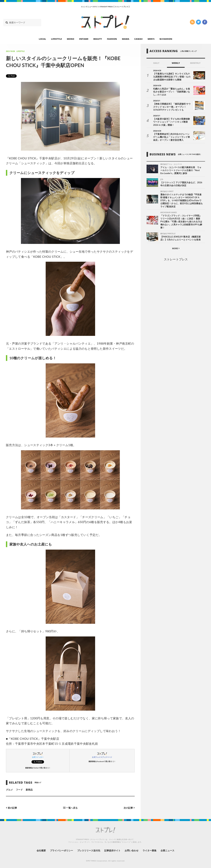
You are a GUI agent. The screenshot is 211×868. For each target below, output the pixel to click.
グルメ (9, 790)
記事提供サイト (112, 850)
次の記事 (129, 808)
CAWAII (138, 39)
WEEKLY (176, 63)
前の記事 (11, 808)
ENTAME (84, 39)
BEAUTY (98, 39)
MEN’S (151, 39)
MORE (176, 248)
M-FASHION (166, 39)
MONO (71, 39)
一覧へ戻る (70, 808)
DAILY (156, 63)
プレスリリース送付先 (89, 850)
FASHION (112, 39)
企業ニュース (167, 850)
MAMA (126, 39)
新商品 (29, 790)
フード (19, 790)
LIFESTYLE (56, 39)
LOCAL (43, 39)
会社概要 (41, 850)
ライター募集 (150, 850)
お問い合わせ (132, 850)
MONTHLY (195, 63)
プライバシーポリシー (62, 850)
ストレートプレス (176, 259)
